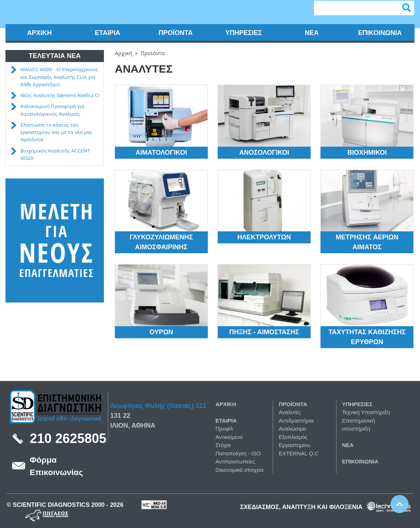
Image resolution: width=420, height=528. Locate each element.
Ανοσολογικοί (264, 153)
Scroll (400, 504)
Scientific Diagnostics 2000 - (61, 505)
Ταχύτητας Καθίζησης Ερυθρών (367, 337)
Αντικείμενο (229, 437)
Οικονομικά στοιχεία (240, 470)
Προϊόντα (176, 33)
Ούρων (161, 332)
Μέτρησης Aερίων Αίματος (367, 242)
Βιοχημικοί (367, 153)
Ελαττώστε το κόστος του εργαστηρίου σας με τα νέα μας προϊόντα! (56, 132)
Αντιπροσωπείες (235, 461)
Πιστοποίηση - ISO (238, 453)
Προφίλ (224, 429)
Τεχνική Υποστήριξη (366, 412)
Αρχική (39, 33)
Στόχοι (223, 445)
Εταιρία (108, 33)
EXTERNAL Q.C (298, 453)
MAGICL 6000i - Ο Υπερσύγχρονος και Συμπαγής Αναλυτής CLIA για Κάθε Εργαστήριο (59, 77)
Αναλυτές (290, 412)
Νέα (312, 33)
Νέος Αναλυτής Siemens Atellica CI (60, 95)
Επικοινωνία (380, 33)
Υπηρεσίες (244, 33)
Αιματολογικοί (161, 153)
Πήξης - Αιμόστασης (264, 332)
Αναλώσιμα (292, 429)
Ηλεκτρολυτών (264, 237)
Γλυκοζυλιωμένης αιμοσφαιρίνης (161, 242)
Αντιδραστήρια (296, 421)
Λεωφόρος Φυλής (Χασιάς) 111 (158, 406)
